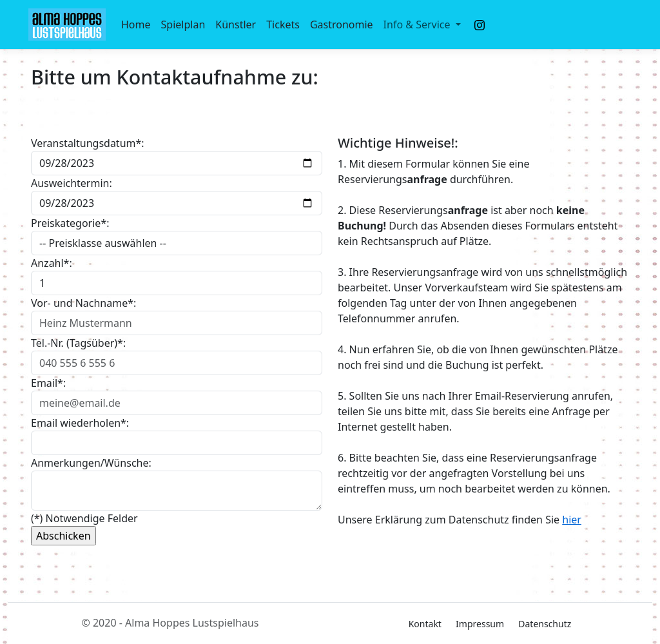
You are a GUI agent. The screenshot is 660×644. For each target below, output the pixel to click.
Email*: (48, 383)
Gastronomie (342, 24)
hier (572, 520)
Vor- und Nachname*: (83, 303)
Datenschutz (545, 624)
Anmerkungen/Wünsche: (91, 463)
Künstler (236, 24)
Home (136, 24)
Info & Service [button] (418, 24)
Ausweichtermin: (72, 183)
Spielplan (183, 24)
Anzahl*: (52, 263)
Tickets (283, 24)
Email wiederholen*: (80, 423)
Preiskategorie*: (70, 223)
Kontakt (425, 624)
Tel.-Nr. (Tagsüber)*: (78, 343)
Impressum (480, 624)
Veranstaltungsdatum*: (88, 143)
